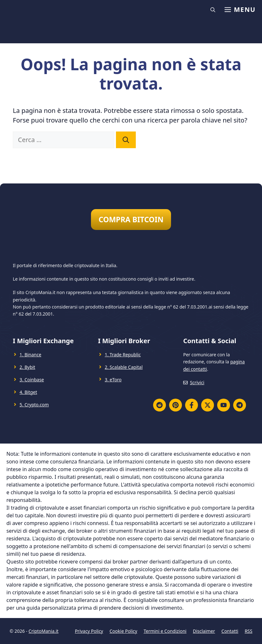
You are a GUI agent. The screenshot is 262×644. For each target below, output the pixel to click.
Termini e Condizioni (165, 631)
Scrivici (197, 382)
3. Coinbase (32, 380)
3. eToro (113, 380)
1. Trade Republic (123, 355)
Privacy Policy (89, 631)
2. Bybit (27, 367)
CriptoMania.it (43, 631)
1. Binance (30, 355)
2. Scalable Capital (124, 367)
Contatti (230, 631)
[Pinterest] (176, 405)
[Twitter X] (208, 405)
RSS (249, 631)
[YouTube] (224, 405)
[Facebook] (192, 405)
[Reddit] (160, 405)
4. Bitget (28, 392)
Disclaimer (204, 631)
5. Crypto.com (34, 405)
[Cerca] (126, 140)
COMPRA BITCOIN (131, 219)
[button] (214, 10)
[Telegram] (240, 405)
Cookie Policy (123, 631)
